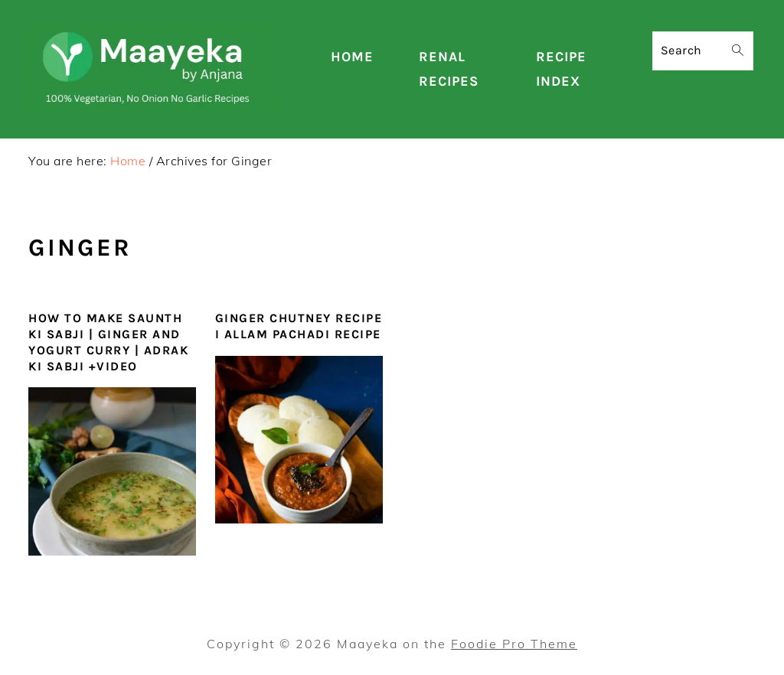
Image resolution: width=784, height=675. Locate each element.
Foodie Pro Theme (514, 644)
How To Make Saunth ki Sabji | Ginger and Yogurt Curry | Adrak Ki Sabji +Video (108, 342)
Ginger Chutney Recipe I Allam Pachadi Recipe (299, 326)
